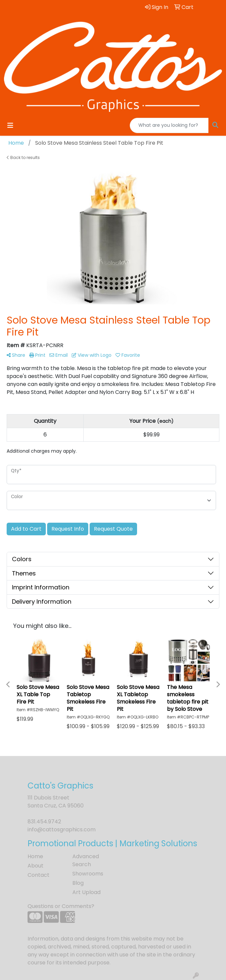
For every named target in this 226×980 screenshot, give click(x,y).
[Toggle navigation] (10, 125)
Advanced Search (86, 860)
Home (35, 856)
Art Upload (86, 892)
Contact (38, 875)
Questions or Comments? (61, 906)
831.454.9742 (44, 822)
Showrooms (88, 874)
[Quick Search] (169, 125)
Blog (78, 883)
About (36, 866)
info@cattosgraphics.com (62, 829)
